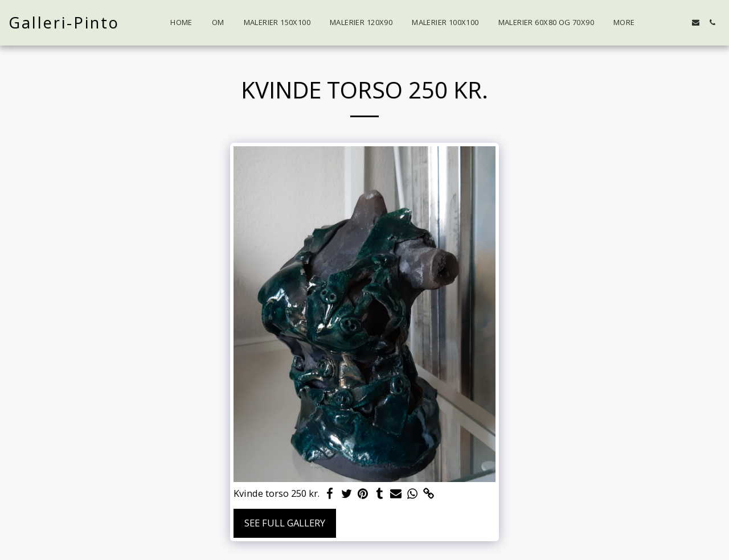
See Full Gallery (285, 523)
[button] (679, 22)
